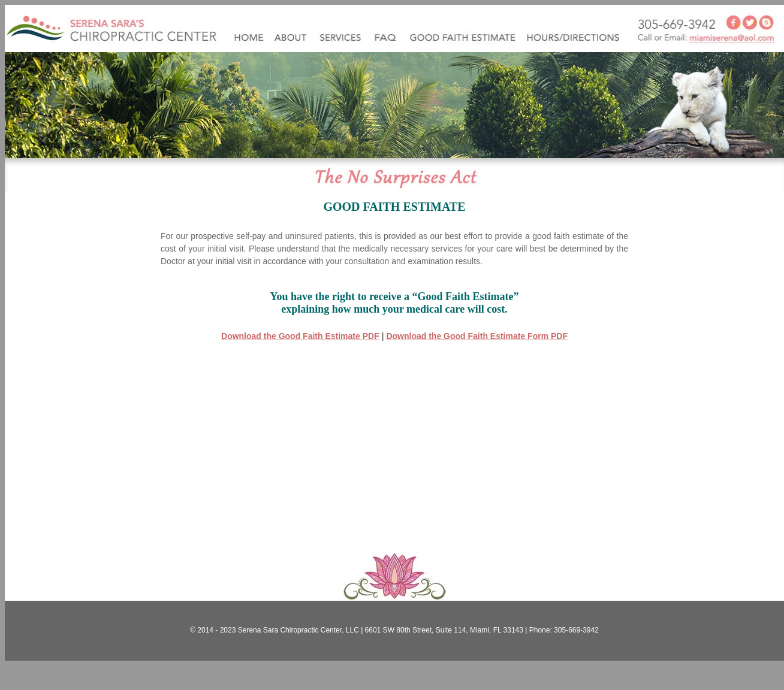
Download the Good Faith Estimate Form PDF (477, 336)
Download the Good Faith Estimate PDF (300, 336)
